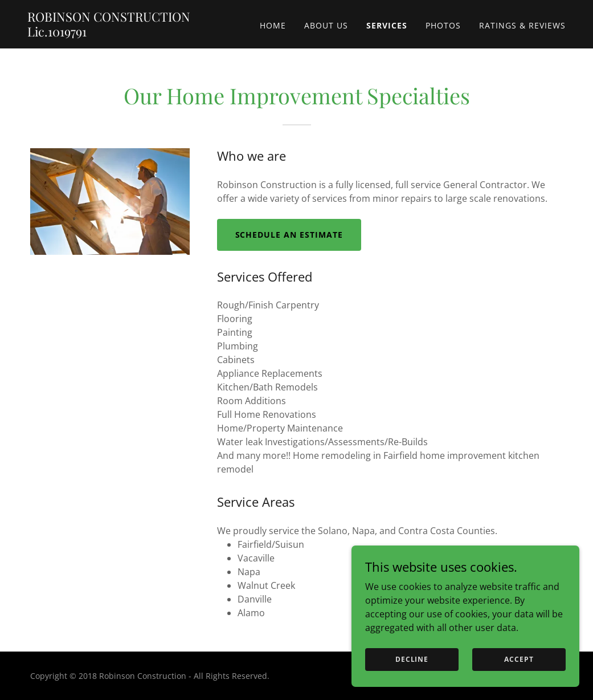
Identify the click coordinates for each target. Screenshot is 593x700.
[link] (122, 33)
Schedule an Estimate (289, 235)
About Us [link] (326, 25)
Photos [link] (443, 25)
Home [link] (273, 25)
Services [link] (387, 25)
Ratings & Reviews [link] (522, 25)
